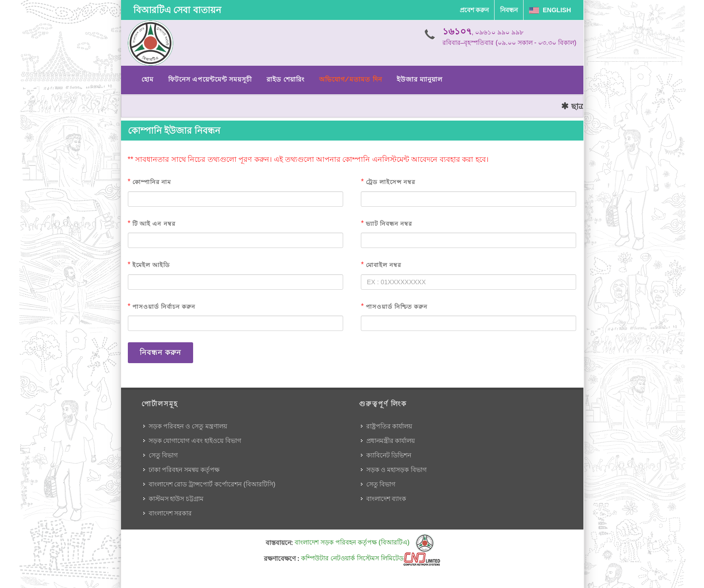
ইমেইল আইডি (151, 265)
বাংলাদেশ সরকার (170, 513)
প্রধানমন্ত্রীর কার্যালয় (391, 441)
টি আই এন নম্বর (154, 224)
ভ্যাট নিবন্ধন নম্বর (389, 224)
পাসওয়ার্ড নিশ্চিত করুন (397, 307)
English (550, 10)
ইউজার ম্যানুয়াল (420, 79)
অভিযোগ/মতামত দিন (351, 79)
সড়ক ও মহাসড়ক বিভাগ (397, 470)
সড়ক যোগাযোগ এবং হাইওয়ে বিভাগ (195, 441)
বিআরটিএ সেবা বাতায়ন (177, 10)
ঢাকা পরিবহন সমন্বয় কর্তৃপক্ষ (184, 470)
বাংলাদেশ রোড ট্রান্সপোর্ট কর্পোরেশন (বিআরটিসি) (212, 484)
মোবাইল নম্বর (384, 265)
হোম (148, 79)
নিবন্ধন (509, 10)
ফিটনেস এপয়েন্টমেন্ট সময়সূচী (210, 79)
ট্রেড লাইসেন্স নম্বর (391, 182)
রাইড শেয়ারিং (285, 79)
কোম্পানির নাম (152, 182)
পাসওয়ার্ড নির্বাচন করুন (164, 307)
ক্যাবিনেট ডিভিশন (389, 455)
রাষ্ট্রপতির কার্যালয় (389, 426)
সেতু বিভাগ (163, 455)
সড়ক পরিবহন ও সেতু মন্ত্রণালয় (188, 426)
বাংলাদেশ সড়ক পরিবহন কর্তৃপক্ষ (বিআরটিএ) (364, 542)
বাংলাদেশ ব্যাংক (386, 499)
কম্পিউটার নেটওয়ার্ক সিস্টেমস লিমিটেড (371, 558)
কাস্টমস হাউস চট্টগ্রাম (176, 499)
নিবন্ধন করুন (160, 352)
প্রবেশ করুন (474, 10)
